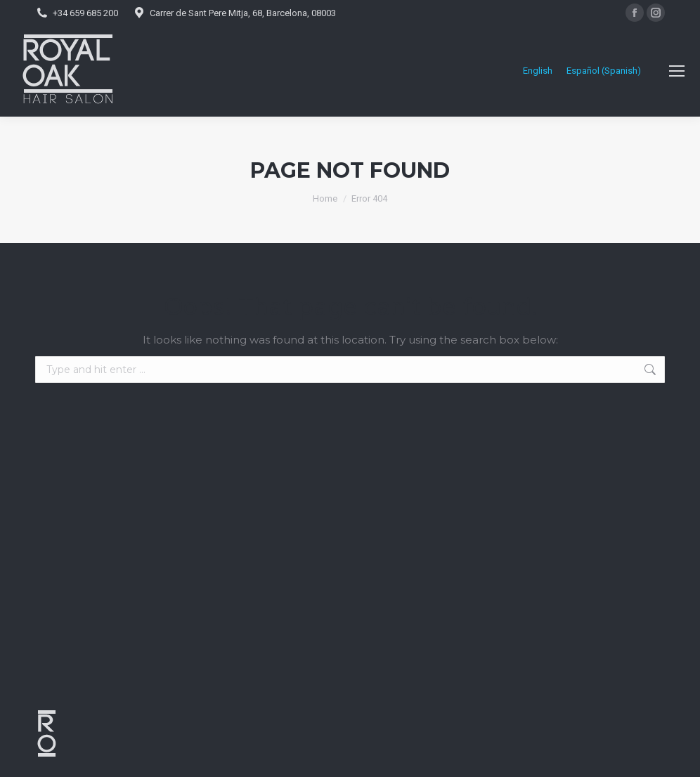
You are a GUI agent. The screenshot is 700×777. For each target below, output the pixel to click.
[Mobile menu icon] (677, 71)
